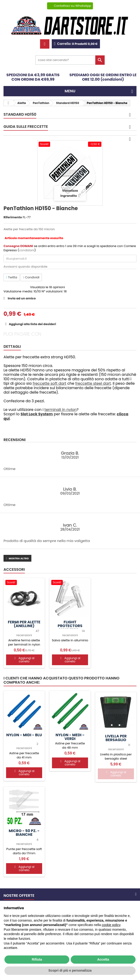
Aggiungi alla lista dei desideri (32, 324)
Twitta (12, 277)
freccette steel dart (93, 383)
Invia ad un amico (22, 298)
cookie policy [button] (111, 925)
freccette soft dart (49, 383)
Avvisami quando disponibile (26, 267)
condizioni (27, 250)
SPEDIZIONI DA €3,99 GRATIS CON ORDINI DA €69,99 (33, 77)
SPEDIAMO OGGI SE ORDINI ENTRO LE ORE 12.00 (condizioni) (103, 77)
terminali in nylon (61, 410)
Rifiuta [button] (37, 959)
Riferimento (13, 217)
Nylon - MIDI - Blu (24, 735)
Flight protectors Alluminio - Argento (70, 628)
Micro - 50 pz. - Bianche (24, 833)
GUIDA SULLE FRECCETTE (26, 127)
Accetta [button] (103, 959)
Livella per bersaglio (116, 738)
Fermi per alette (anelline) (24, 624)
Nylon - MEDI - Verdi (70, 737)
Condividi (31, 277)
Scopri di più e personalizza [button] (70, 970)
